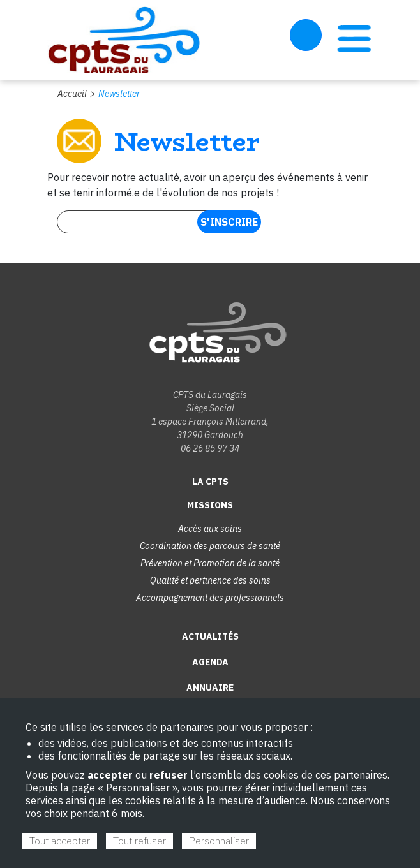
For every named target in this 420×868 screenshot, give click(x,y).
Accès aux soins (210, 529)
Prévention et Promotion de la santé (210, 563)
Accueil (72, 94)
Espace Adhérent (306, 35)
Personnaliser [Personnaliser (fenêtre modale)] (219, 841)
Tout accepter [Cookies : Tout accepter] (60, 841)
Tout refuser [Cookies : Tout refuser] (139, 841)
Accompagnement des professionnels (210, 598)
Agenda (210, 662)
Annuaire (210, 688)
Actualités (210, 636)
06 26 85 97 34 (210, 448)
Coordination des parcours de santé (210, 546)
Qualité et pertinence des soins (210, 580)
